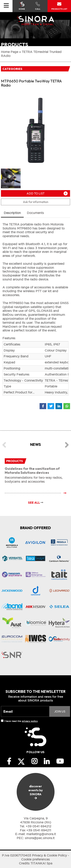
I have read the (21, 721)
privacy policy (30, 721)
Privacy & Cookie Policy (49, 855)
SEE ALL (36, 503)
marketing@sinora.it (41, 834)
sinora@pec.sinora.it (40, 838)
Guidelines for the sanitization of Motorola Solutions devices (32, 471)
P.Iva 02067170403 (16, 855)
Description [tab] (12, 213)
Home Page (10, 52)
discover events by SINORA (36, 792)
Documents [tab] (35, 213)
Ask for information (36, 202)
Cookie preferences (35, 859)
